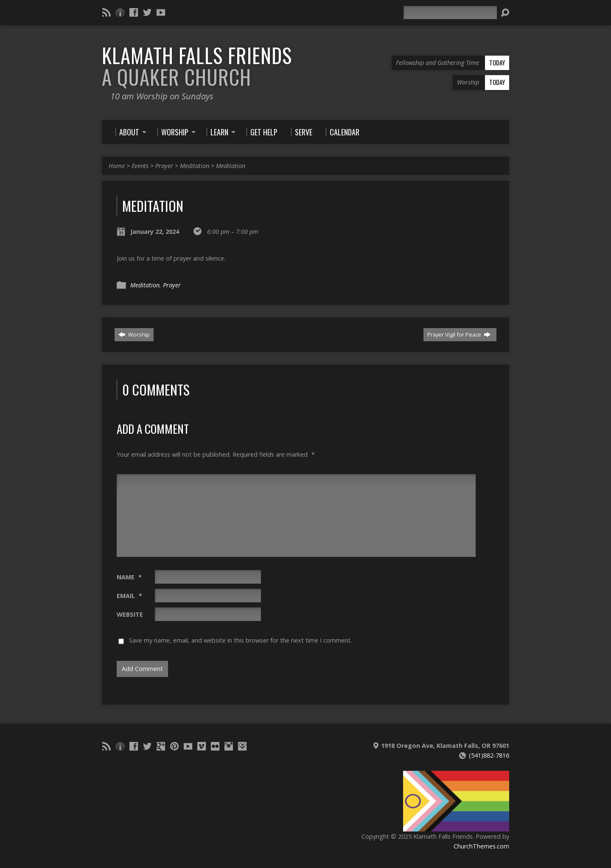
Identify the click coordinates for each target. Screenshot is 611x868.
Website (130, 614)
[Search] (450, 13)
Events (140, 166)
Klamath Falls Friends (197, 66)
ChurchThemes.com (481, 846)
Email (129, 596)
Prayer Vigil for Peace (459, 334)
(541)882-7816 (489, 755)
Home (117, 166)
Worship (134, 334)
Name (129, 577)
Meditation (195, 166)
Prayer (164, 166)
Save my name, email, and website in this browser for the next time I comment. (240, 640)
